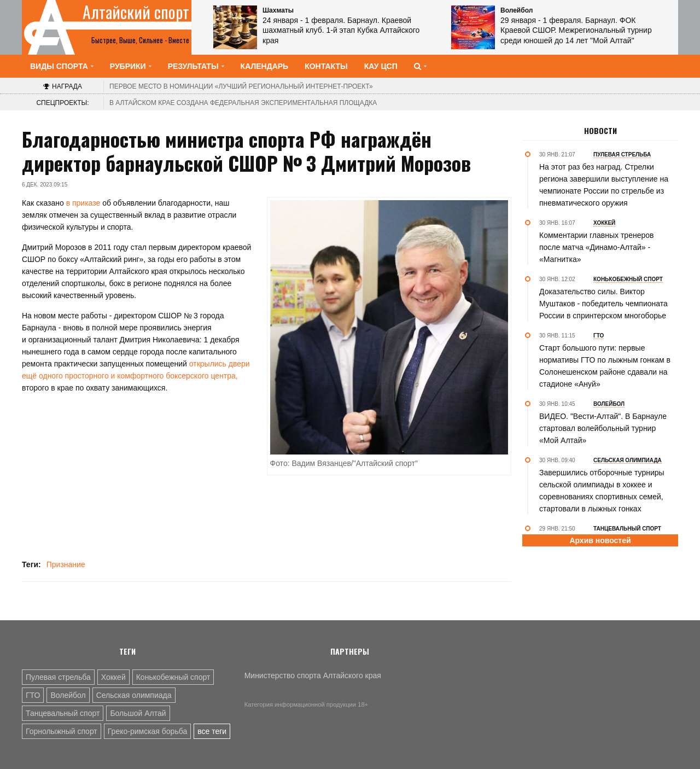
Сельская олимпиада (134, 695)
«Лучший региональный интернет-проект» (241, 86)
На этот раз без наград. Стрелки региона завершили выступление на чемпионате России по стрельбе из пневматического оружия (604, 185)
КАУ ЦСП (381, 66)
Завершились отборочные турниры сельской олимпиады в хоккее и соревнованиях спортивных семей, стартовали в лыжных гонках (602, 491)
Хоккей (113, 677)
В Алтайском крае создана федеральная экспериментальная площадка (243, 103)
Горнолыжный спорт (62, 731)
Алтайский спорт (136, 12)
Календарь (265, 66)
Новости (600, 131)
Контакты (326, 66)
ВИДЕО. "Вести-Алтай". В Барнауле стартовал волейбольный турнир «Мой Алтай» (603, 428)
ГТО (33, 695)
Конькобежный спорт (173, 677)
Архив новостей (600, 540)
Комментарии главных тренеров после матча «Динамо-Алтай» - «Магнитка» (596, 247)
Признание (66, 564)
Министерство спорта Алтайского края (313, 675)
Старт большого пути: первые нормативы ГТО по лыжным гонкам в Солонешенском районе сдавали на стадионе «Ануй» (605, 366)
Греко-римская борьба (147, 731)
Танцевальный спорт (63, 713)
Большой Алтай (138, 713)
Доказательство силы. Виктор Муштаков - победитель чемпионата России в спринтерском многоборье (603, 304)
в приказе (82, 203)
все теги (212, 731)
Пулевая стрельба (58, 677)
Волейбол (68, 695)
